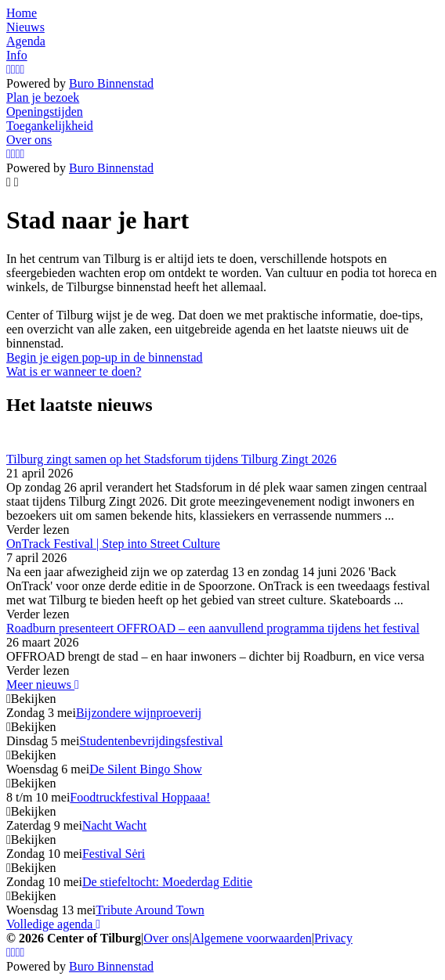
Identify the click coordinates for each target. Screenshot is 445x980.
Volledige (53, 924)
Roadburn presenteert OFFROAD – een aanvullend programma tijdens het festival (213, 628)
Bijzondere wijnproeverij (139, 713)
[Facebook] (13, 69)
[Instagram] (9, 69)
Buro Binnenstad (111, 83)
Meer (43, 685)
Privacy (333, 938)
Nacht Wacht (114, 825)
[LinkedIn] (23, 69)
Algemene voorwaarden (252, 938)
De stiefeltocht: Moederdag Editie (167, 882)
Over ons (166, 938)
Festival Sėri (114, 854)
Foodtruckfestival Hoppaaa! (140, 797)
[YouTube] (18, 69)
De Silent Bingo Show (146, 769)
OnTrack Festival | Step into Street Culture (113, 544)
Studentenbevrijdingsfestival (151, 741)
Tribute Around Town (150, 910)
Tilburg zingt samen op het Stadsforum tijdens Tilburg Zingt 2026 (172, 459)
